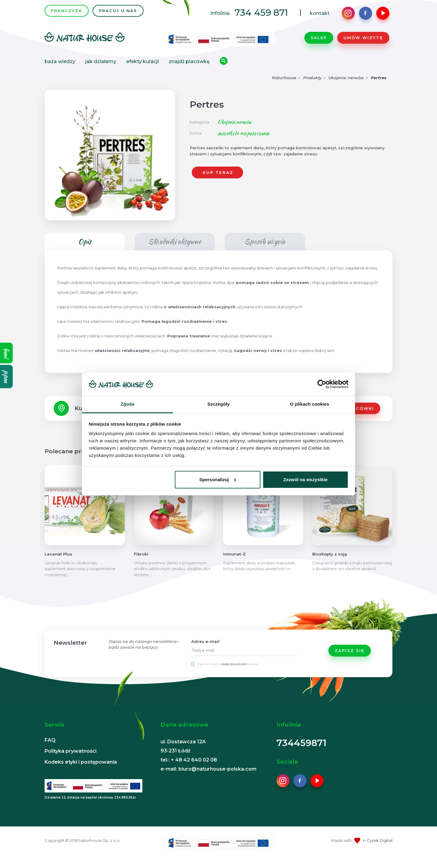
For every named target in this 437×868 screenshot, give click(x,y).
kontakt (320, 17)
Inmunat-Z (234, 562)
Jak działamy (101, 66)
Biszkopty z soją (330, 562)
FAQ (50, 749)
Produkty (312, 86)
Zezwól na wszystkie (305, 480)
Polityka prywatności (71, 760)
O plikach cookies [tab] (309, 404)
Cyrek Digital (380, 849)
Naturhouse (284, 86)
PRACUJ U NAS (118, 15)
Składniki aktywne (175, 250)
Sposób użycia (265, 250)
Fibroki (141, 562)
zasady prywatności (234, 672)
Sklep (319, 42)
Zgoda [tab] (127, 404)
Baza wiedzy (60, 66)
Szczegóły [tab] (218, 404)
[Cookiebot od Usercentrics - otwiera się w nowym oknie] (322, 384)
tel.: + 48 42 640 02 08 (189, 768)
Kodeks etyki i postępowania (81, 770)
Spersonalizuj (218, 480)
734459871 (301, 751)
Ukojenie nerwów (346, 86)
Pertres (379, 86)
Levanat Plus (58, 562)
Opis (85, 250)
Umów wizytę (363, 42)
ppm (7, 377)
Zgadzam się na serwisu (228, 672)
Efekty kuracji (142, 66)
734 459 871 (261, 17)
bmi (7, 353)
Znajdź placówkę (189, 66)
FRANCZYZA (67, 15)
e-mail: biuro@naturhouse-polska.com (208, 777)
